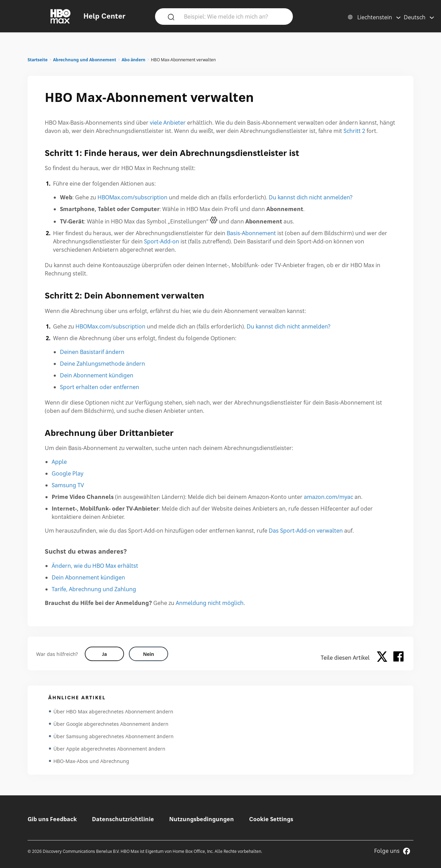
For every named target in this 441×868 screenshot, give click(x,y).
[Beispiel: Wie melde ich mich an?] (234, 16)
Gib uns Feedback (52, 819)
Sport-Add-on (162, 241)
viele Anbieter (168, 123)
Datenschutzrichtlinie (123, 819)
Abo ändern (134, 60)
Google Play (68, 473)
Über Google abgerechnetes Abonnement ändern (111, 724)
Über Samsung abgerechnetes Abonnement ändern (114, 736)
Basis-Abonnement (251, 233)
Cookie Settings (271, 819)
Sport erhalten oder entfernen (100, 387)
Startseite (38, 60)
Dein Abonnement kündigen (97, 375)
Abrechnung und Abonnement (85, 60)
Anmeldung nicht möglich (210, 603)
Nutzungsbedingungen (202, 819)
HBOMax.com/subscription (132, 197)
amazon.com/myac (329, 497)
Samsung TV (68, 485)
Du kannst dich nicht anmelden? (311, 197)
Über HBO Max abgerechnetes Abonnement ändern (113, 712)
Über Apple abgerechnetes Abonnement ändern (109, 749)
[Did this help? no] (148, 654)
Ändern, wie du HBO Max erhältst (95, 566)
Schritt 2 (354, 131)
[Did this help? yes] (104, 654)
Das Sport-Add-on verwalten (306, 531)
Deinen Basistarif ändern (92, 352)
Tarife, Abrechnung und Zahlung (94, 589)
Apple (59, 462)
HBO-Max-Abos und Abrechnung (91, 761)
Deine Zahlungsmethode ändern (102, 364)
